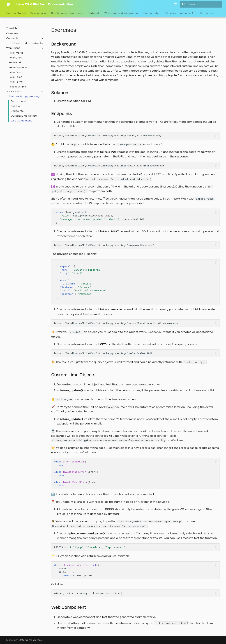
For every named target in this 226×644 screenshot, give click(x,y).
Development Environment (68, 13)
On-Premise (207, 13)
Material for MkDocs (30, 640)
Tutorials (94, 13)
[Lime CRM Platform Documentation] (8, 4)
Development (39, 13)
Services (171, 13)
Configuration (152, 13)
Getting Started (16, 13)
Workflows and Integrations (122, 13)
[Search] (201, 4)
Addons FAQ (188, 13)
